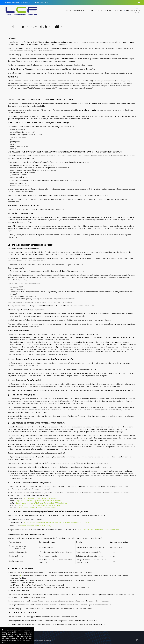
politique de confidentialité (20, 636)
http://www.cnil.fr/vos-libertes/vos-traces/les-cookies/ (99, 530)
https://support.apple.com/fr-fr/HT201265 (35, 526)
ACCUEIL (68, 11)
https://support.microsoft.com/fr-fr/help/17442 (41, 498)
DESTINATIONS (79, 11)
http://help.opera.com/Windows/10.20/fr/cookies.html (36, 508)
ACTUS (101, 11)
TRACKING (119, 11)
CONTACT (109, 11)
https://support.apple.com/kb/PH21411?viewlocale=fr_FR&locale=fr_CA (41, 503)
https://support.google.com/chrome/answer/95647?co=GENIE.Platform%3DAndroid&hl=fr (57, 523)
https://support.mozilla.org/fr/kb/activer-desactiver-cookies (39, 501)
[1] (20, 576)
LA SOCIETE (92, 11)
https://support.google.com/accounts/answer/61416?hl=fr (39, 506)
